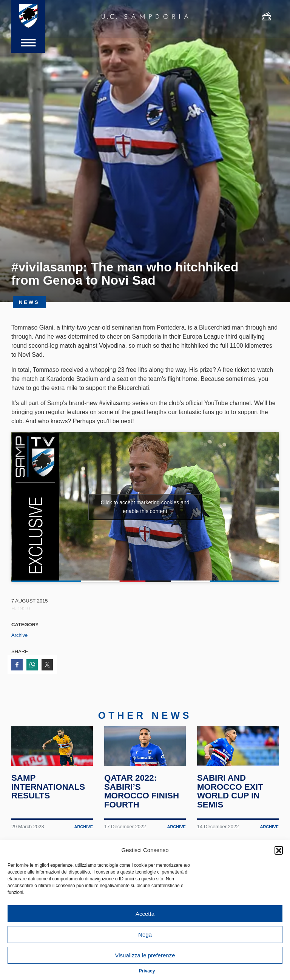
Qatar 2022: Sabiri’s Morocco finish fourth (142, 799)
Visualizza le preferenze (145, 955)
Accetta (145, 914)
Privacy (147, 971)
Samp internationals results (49, 795)
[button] (279, 850)
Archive (19, 635)
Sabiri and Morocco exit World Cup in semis (231, 799)
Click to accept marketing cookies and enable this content (145, 507)
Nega (145, 935)
